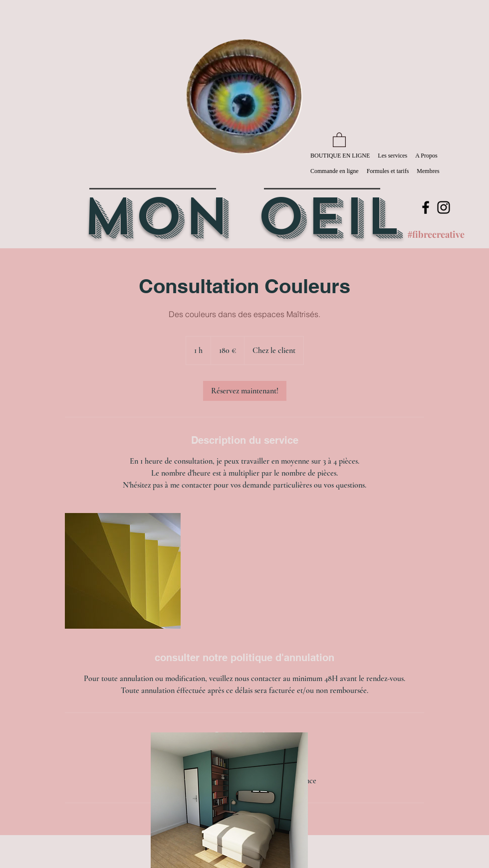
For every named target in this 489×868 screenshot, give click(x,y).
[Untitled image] (123, 571)
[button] (339, 139)
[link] (245, 391)
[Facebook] (426, 207)
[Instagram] (444, 207)
